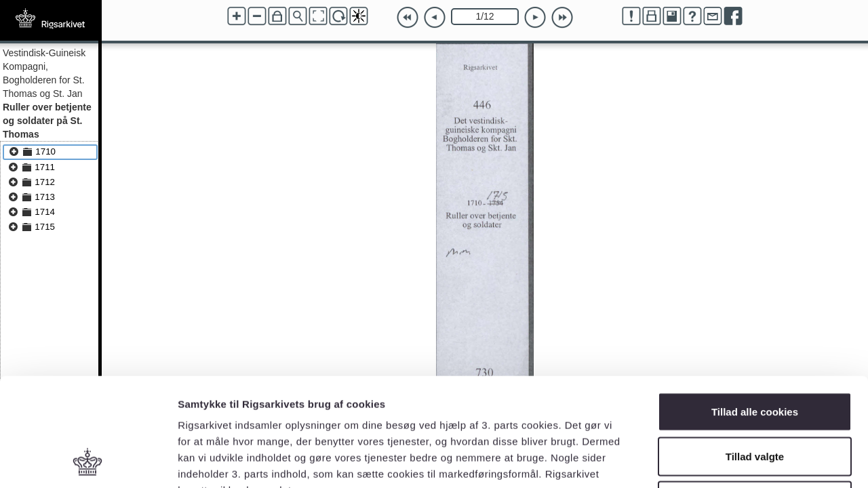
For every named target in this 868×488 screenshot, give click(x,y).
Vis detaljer (705, 461)
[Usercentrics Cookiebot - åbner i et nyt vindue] (88, 462)
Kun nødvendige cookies (755, 399)
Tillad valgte (755, 355)
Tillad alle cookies (755, 310)
